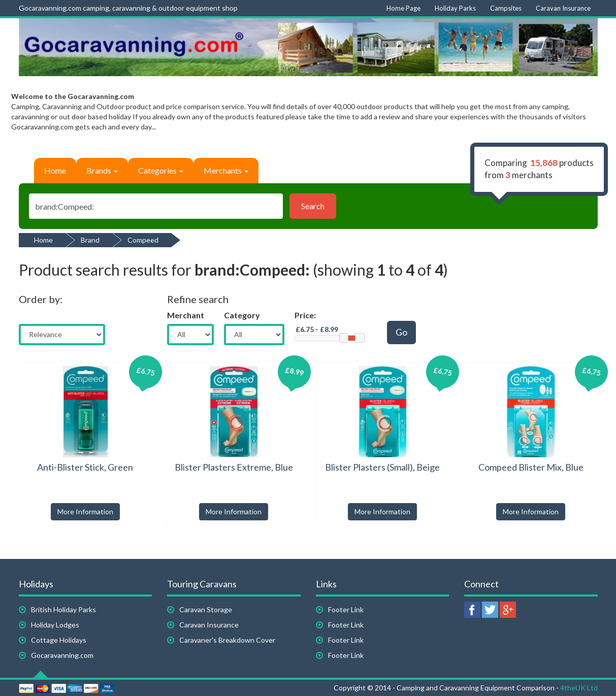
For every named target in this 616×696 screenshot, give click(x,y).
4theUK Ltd (579, 688)
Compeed (143, 240)
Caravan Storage (206, 609)
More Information (85, 511)
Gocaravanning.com (62, 655)
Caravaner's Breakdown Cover (227, 640)
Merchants (226, 170)
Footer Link (346, 609)
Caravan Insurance (209, 625)
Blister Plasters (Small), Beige (382, 467)
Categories (161, 170)
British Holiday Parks (63, 609)
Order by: (41, 299)
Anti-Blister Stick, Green (85, 467)
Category (242, 315)
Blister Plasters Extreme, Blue (234, 467)
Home (55, 170)
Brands (102, 170)
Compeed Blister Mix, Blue (531, 467)
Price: (305, 315)
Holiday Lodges (55, 625)
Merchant (186, 315)
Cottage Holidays (59, 640)
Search (313, 206)
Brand (90, 240)
